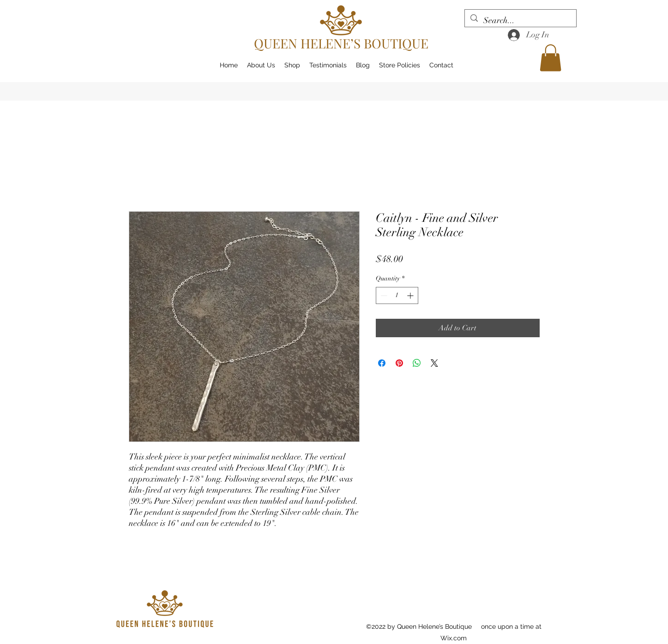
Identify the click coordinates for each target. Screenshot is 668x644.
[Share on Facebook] (382, 363)
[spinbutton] (397, 295)
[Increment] (411, 295)
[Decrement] (383, 295)
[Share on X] (434, 363)
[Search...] (520, 21)
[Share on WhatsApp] (417, 363)
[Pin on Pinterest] (399, 363)
